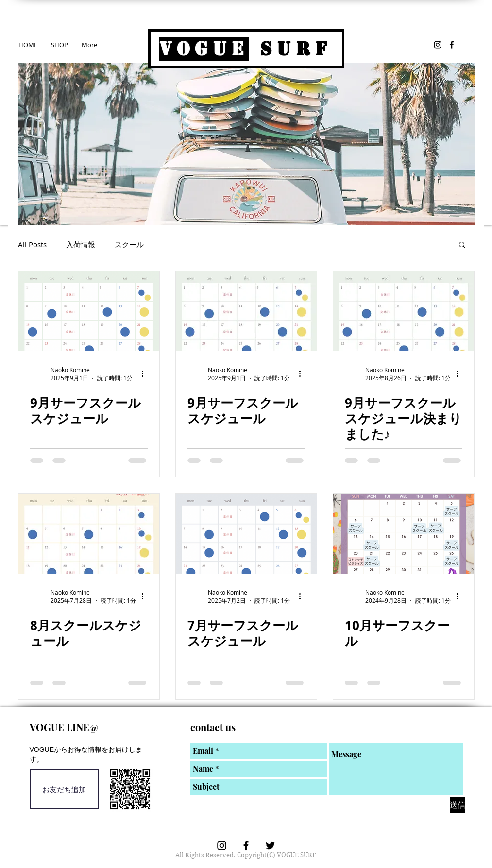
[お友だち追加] (64, 789)
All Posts (32, 244)
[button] (462, 246)
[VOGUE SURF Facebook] (452, 45)
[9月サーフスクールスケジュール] (89, 311)
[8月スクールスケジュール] (89, 534)
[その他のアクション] (146, 374)
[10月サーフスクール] (404, 534)
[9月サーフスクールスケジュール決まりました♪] (404, 311)
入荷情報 (81, 244)
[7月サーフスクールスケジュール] (246, 534)
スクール (129, 244)
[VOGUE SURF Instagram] (438, 45)
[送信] (458, 805)
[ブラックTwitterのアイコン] (270, 845)
